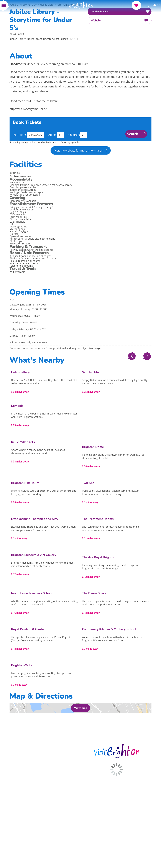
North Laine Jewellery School (32, 593)
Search (132, 134)
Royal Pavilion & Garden (28, 629)
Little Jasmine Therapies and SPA (34, 519)
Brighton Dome (93, 447)
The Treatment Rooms (98, 519)
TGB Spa (88, 483)
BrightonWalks (22, 665)
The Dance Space (94, 593)
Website (96, 20)
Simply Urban (92, 372)
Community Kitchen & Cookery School (109, 629)
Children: (74, 135)
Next (147, 356)
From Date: (20, 135)
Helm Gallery (20, 372)
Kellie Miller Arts (23, 442)
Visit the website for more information (79, 150)
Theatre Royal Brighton (99, 557)
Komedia (17, 406)
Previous (132, 356)
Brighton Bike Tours (25, 483)
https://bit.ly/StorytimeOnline (28, 109)
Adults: (53, 135)
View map (81, 708)
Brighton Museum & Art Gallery (34, 555)
